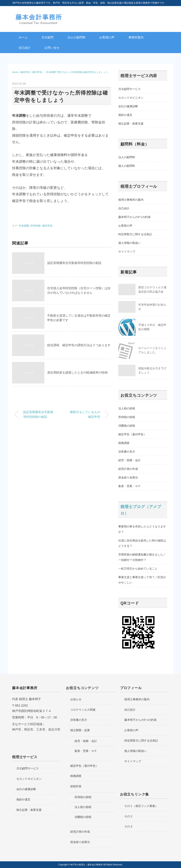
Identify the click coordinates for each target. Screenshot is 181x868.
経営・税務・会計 (130, 460)
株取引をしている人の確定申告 (85, 414)
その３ (129, 826)
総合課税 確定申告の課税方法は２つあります (79, 345)
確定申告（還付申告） (132, 434)
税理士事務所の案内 (131, 200)
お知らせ (76, 699)
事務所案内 (136, 37)
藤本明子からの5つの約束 (134, 217)
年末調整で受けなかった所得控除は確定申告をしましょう (77, 72)
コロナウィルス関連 (83, 710)
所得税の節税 (127, 417)
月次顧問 (47, 37)
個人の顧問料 (127, 166)
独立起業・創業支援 (131, 124)
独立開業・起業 (80, 730)
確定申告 (47, 226)
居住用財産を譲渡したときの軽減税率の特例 (77, 372)
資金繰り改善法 (128, 477)
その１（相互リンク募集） (141, 806)
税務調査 (124, 443)
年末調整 (24, 226)
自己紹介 (25, 48)
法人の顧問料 (76, 37)
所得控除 (36, 226)
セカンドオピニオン (131, 98)
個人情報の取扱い (130, 243)
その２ (129, 816)
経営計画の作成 (128, 469)
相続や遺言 (125, 115)
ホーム (23, 37)
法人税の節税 (127, 408)
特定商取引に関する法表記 (135, 234)
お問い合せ (52, 48)
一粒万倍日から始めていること (138, 569)
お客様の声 (107, 37)
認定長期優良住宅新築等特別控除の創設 (74, 263)
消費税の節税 (127, 426)
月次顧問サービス (130, 89)
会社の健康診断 (128, 106)
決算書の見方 (127, 452)
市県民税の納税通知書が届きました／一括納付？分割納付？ (142, 557)
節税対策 (76, 786)
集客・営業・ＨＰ (130, 486)
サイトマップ (127, 252)
